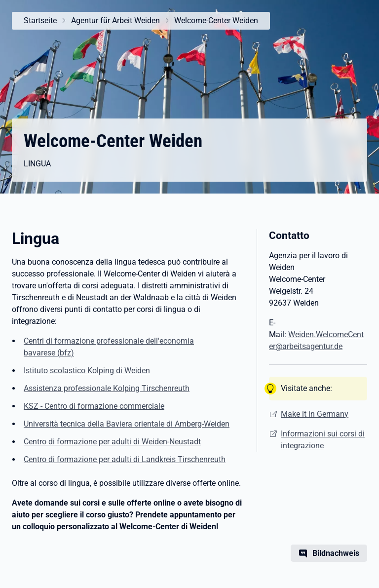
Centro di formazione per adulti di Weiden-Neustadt (112, 442)
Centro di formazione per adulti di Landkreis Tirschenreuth (125, 459)
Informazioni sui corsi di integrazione (323, 440)
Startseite (40, 20)
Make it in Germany (315, 414)
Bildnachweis (336, 553)
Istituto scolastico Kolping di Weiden (87, 371)
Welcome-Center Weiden (216, 20)
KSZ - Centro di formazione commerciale (94, 406)
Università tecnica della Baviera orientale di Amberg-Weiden (127, 424)
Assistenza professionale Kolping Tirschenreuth (107, 388)
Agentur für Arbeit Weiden (115, 20)
